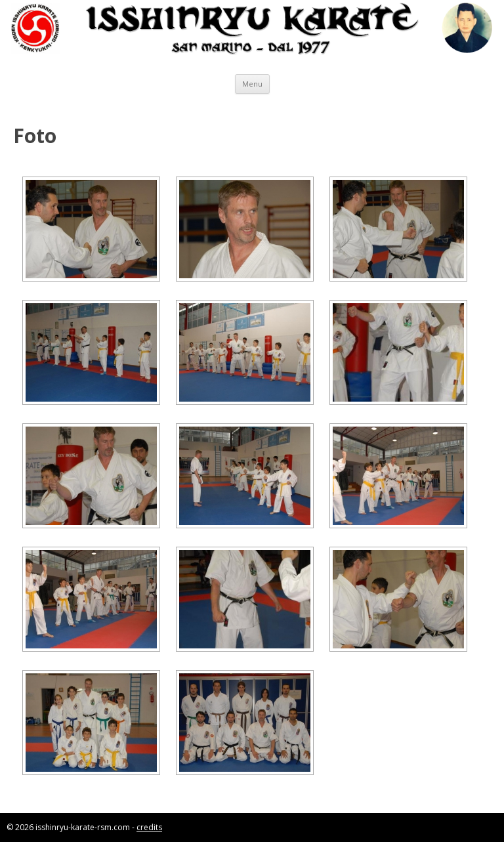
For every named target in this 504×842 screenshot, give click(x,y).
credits (149, 827)
